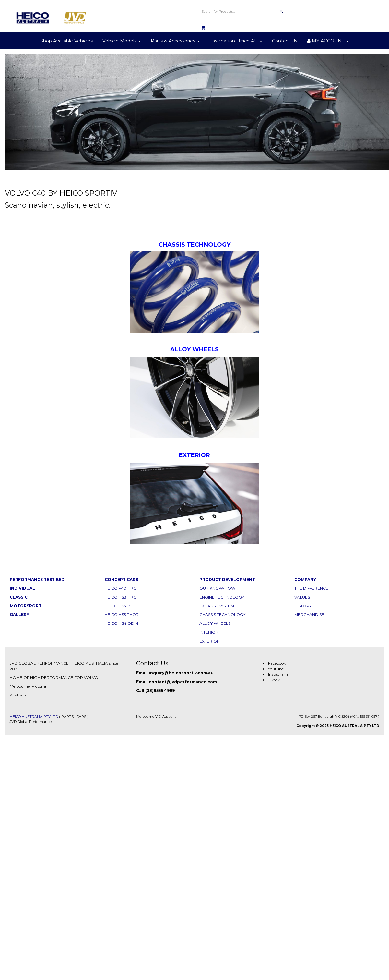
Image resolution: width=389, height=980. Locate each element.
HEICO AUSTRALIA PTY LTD (34, 717)
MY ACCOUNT (328, 41)
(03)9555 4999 (160, 690)
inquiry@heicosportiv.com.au (181, 673)
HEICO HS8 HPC (120, 597)
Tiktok (274, 680)
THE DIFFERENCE (311, 588)
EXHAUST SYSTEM (217, 606)
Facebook (277, 663)
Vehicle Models (122, 41)
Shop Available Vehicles (66, 41)
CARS (81, 717)
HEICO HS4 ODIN (121, 623)
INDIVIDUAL (22, 588)
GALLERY (19, 615)
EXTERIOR (210, 641)
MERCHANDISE (309, 615)
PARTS (67, 717)
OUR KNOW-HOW (217, 588)
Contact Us (285, 41)
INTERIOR (209, 632)
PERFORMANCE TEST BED (37, 580)
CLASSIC (19, 597)
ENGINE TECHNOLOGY (222, 597)
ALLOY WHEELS (215, 623)
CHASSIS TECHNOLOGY (222, 615)
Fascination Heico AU (236, 41)
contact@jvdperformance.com (183, 682)
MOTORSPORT (26, 606)
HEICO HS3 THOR (122, 615)
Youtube (276, 669)
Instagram (278, 674)
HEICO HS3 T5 (118, 606)
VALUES (302, 597)
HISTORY (303, 606)
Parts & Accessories (175, 41)
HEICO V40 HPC (120, 588)
